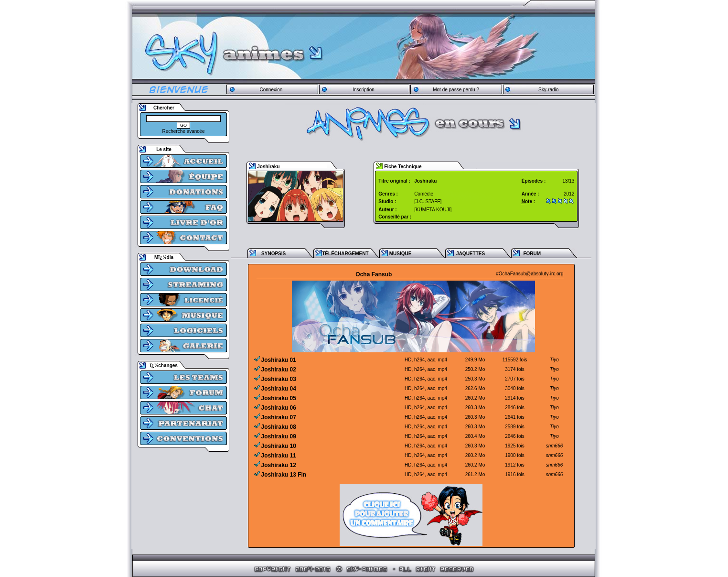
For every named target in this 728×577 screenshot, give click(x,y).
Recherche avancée (184, 131)
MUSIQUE (401, 254)
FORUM (532, 254)
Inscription (364, 90)
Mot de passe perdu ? (456, 90)
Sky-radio (548, 90)
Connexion (271, 90)
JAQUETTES (471, 254)
